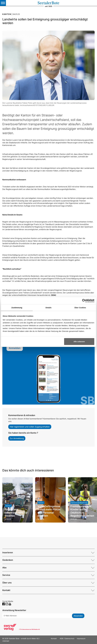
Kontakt (54, 638)
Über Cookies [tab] (80, 308)
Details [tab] (48, 308)
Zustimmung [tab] (17, 308)
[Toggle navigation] (3, 3)
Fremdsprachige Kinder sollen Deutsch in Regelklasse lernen (82, 511)
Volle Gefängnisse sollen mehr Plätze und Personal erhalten (49, 511)
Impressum (81, 638)
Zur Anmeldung (17, 438)
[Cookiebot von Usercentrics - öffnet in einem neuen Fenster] (84, 301)
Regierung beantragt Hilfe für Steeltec (16, 513)
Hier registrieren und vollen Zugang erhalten (30, 427)
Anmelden (15, 348)
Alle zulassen (79, 341)
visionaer (6, 641)
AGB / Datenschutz (67, 638)
